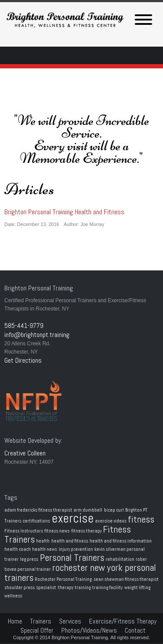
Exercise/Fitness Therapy (123, 621)
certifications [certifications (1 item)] (36, 521)
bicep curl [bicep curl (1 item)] (114, 510)
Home (15, 621)
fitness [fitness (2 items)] (141, 519)
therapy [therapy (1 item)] (66, 588)
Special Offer (37, 630)
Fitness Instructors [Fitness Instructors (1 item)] (24, 531)
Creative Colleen (25, 453)
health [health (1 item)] (43, 541)
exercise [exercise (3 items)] (73, 518)
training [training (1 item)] (83, 588)
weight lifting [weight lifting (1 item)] (137, 588)
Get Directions (23, 360)
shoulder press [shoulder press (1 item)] (20, 588)
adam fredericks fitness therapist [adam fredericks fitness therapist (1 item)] (38, 510)
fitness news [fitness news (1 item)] (57, 531)
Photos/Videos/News (89, 630)
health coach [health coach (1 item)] (18, 549)
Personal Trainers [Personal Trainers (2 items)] (72, 558)
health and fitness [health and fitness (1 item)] (70, 541)
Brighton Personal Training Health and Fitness (64, 212)
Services (70, 621)
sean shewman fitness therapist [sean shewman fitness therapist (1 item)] (126, 579)
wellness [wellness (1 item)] (13, 596)
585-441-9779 (24, 325)
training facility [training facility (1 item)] (107, 588)
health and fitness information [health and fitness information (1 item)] (121, 541)
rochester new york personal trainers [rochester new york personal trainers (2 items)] (80, 573)
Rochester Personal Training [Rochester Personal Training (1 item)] (63, 579)
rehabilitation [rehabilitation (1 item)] (120, 559)
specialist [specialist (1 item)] (46, 588)
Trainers (41, 621)
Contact (135, 630)
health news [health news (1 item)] (45, 549)
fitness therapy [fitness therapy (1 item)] (86, 531)
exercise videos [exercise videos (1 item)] (111, 521)
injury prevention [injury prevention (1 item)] (76, 549)
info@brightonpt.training (37, 335)
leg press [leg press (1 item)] (29, 559)
